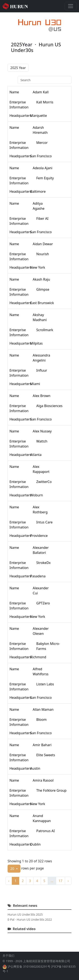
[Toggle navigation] (71, 6)
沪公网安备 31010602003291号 (29, 966)
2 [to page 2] (23, 881)
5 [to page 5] (44, 881)
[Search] (45, 80)
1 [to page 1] (15, 881)
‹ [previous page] (9, 881)
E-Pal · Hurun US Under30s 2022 (30, 919)
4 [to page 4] (37, 881)
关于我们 (8, 956)
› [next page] (68, 881)
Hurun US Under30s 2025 (25, 914)
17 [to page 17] (60, 881)
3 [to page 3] (30, 881)
